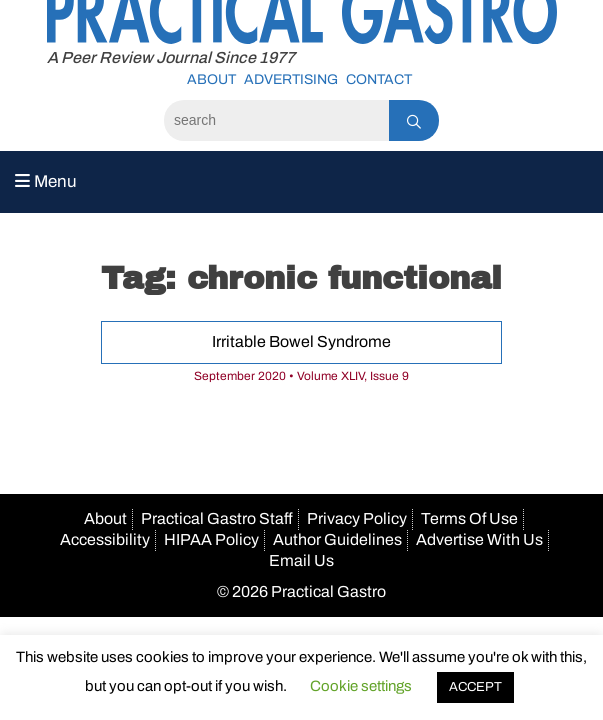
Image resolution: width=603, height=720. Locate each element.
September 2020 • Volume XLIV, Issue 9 (301, 376)
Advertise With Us (479, 539)
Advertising (291, 79)
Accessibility (105, 539)
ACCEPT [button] (475, 687)
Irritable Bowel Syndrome (301, 341)
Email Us (301, 560)
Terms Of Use (469, 518)
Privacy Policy (357, 518)
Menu (46, 181)
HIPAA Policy (211, 539)
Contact (379, 79)
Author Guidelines (337, 539)
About (211, 79)
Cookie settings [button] (361, 686)
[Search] (276, 120)
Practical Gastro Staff (217, 518)
